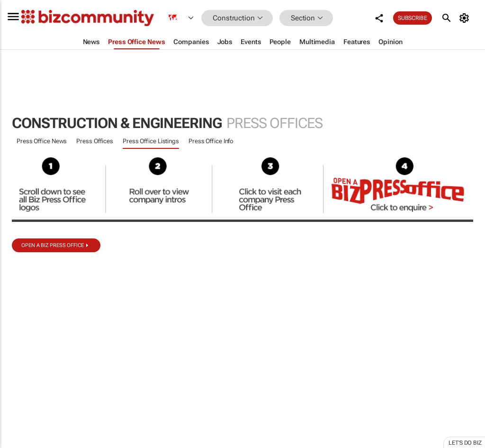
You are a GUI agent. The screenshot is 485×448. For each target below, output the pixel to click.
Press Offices (95, 141)
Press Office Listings (151, 141)
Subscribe (413, 18)
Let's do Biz (465, 443)
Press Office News (42, 141)
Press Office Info (211, 141)
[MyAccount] (466, 18)
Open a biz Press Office (53, 245)
